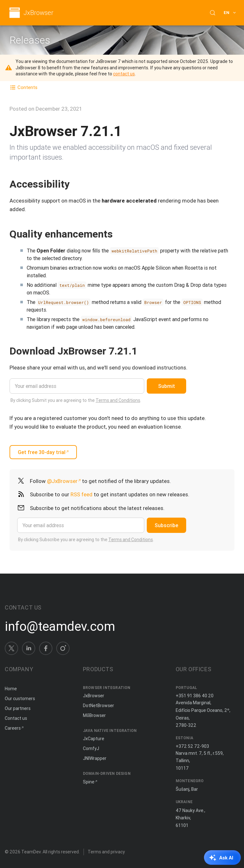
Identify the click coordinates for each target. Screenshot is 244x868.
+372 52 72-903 (192, 746)
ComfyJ (91, 748)
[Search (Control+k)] (213, 13)
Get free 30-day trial (42, 452)
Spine (89, 782)
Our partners (18, 708)
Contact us (16, 718)
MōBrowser (94, 715)
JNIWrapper (95, 758)
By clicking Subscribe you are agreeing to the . (86, 540)
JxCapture (94, 739)
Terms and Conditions (118, 400)
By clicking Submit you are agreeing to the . (76, 400)
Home (11, 689)
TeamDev (31, 852)
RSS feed (81, 494)
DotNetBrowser (98, 706)
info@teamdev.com (60, 626)
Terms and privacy (106, 852)
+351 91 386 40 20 (195, 696)
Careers (13, 728)
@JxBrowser (62, 481)
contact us (124, 74)
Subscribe (166, 525)
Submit (167, 386)
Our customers (20, 699)
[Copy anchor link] (76, 184)
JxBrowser (38, 13)
